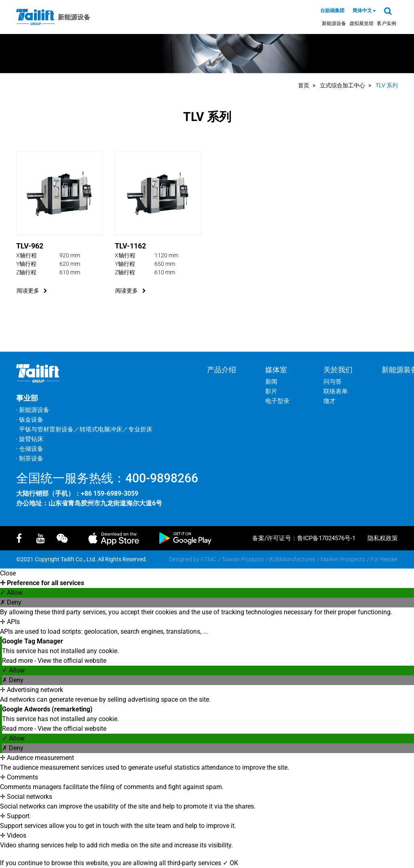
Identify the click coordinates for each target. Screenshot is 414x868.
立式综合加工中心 (342, 85)
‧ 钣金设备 (30, 420)
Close (8, 573)
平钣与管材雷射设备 (46, 429)
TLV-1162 (130, 246)
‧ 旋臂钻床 (30, 439)
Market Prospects (343, 559)
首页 (304, 85)
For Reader (384, 559)
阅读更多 (32, 291)
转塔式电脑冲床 (101, 429)
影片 (271, 391)
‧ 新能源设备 (33, 410)
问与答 (333, 382)
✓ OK (230, 863)
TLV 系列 (387, 85)
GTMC (208, 559)
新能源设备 (334, 23)
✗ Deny (11, 602)
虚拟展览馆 (361, 23)
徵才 (330, 401)
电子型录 (277, 401)
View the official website (72, 661)
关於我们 (338, 370)
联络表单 (336, 391)
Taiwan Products (243, 559)
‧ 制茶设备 (30, 458)
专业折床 (140, 429)
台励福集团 (332, 11)
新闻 (271, 382)
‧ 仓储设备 (30, 449)
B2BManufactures (292, 559)
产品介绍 (222, 370)
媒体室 (276, 370)
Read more (18, 661)
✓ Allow (11, 593)
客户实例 (387, 23)
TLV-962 (30, 246)
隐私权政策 (383, 538)
